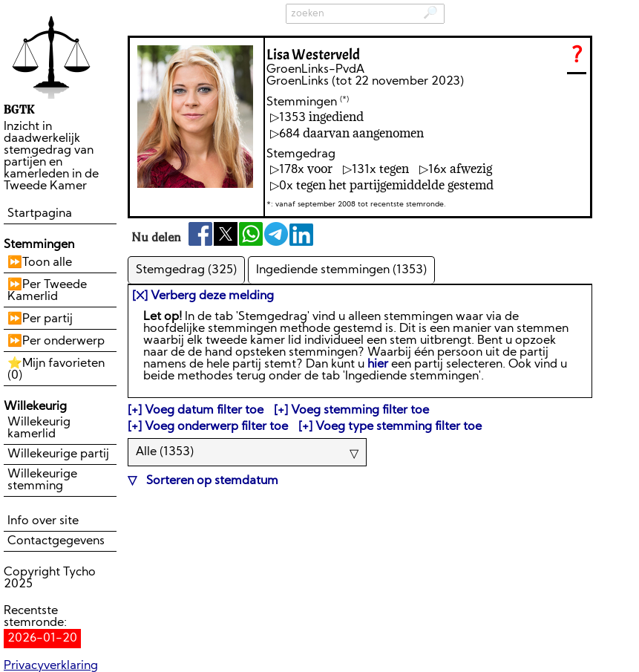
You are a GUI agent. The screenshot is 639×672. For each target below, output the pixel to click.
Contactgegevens (56, 541)
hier (378, 365)
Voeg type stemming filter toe (399, 427)
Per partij (47, 319)
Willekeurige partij (58, 454)
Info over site (43, 521)
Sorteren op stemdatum (211, 481)
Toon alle (47, 263)
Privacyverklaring (51, 666)
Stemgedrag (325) (186, 270)
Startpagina (40, 214)
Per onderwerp (63, 342)
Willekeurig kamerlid (39, 428)
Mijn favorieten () (56, 370)
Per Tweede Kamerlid (47, 291)
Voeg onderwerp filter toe (216, 427)
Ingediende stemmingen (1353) (341, 270)
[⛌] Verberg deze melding (203, 296)
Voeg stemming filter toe (360, 411)
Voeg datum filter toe (204, 411)
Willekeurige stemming (42, 480)
